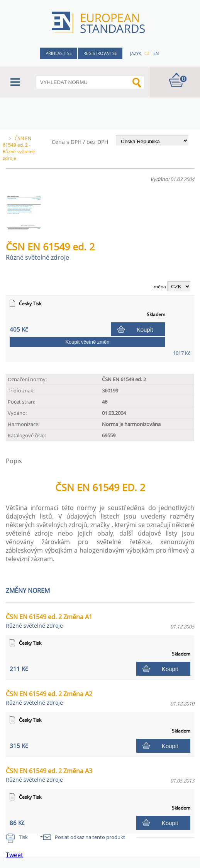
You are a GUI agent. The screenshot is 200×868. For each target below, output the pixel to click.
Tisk (23, 837)
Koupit (145, 330)
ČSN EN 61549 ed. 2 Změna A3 (49, 775)
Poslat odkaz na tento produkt (90, 837)
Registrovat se (100, 53)
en (156, 53)
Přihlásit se (59, 53)
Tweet (14, 855)
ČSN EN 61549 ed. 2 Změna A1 (49, 621)
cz (147, 53)
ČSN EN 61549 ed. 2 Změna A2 (49, 698)
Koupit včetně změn (87, 342)
